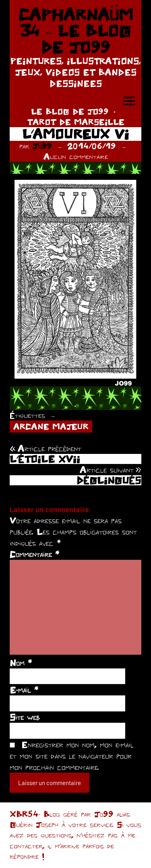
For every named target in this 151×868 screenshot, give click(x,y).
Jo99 (42, 146)
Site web (25, 717)
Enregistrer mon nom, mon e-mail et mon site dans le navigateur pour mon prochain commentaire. (72, 756)
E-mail (24, 690)
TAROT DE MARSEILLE (76, 122)
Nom (21, 663)
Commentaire (34, 554)
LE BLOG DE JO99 (70, 111)
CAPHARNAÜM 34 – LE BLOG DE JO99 (76, 31)
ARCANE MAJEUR (51, 426)
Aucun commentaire (76, 156)
